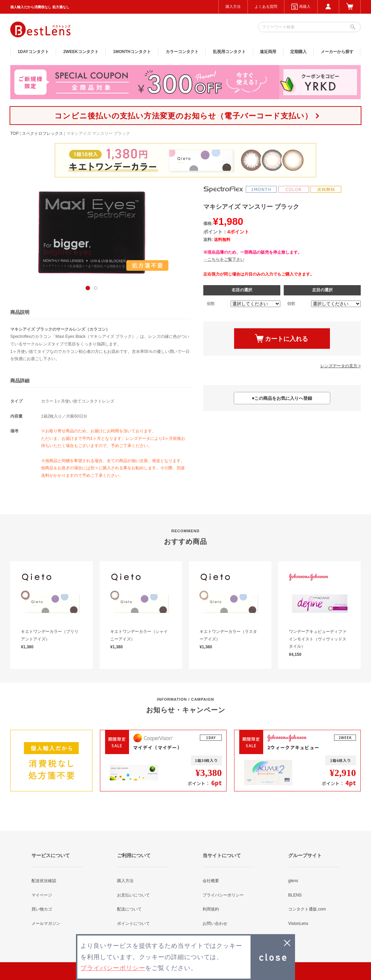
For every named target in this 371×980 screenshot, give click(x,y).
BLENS (295, 895)
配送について (129, 909)
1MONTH (132, 52)
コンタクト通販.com (307, 909)
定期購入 (298, 52)
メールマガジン (46, 924)
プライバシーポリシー (223, 895)
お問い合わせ (215, 924)
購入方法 (233, 7)
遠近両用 (268, 52)
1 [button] (88, 288)
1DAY (33, 52)
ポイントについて (133, 924)
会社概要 (211, 881)
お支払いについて (133, 895)
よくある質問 (266, 7)
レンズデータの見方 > (341, 366)
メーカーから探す (337, 52)
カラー (182, 52)
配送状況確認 (44, 881)
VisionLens (298, 924)
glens (293, 881)
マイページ (42, 895)
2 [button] (96, 288)
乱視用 (229, 52)
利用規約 (211, 909)
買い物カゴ (42, 909)
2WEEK (81, 52)
